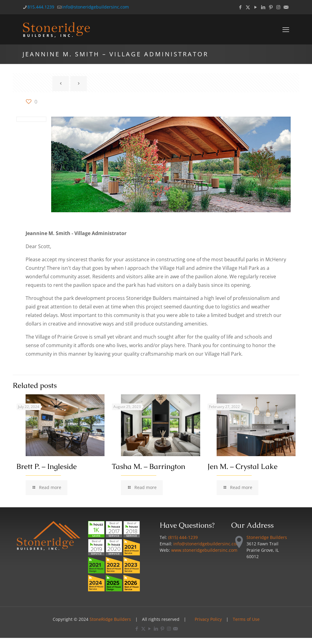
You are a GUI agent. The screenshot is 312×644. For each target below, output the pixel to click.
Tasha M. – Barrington (149, 466)
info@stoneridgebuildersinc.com (207, 544)
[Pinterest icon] (271, 7)
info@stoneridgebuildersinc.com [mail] (96, 7)
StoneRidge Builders (110, 619)
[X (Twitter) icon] (248, 7)
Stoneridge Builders (267, 537)
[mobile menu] (286, 29)
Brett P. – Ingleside (47, 466)
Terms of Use (246, 619)
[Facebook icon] (240, 7)
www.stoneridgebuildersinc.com (204, 550)
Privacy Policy (208, 619)
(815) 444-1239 (183, 537)
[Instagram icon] (278, 7)
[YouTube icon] (255, 7)
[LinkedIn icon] (263, 7)
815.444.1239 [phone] (41, 7)
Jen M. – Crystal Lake (243, 466)
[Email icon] (286, 7)
